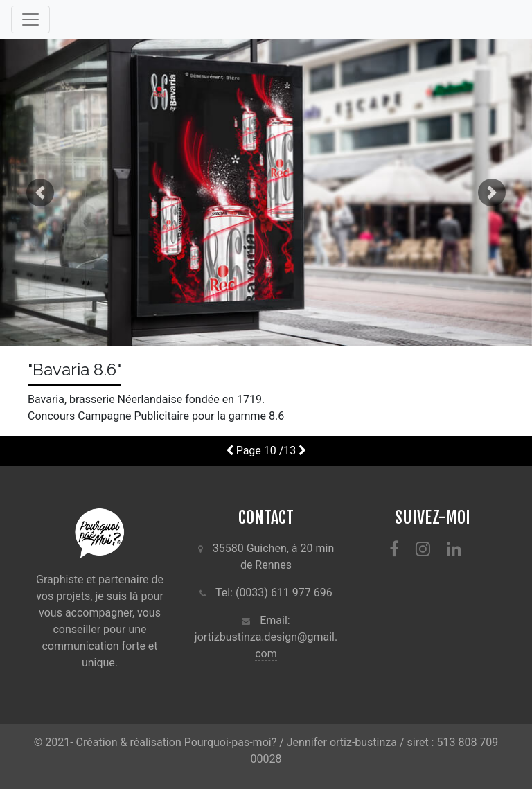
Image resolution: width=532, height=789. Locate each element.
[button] (40, 192)
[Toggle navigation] (30, 19)
